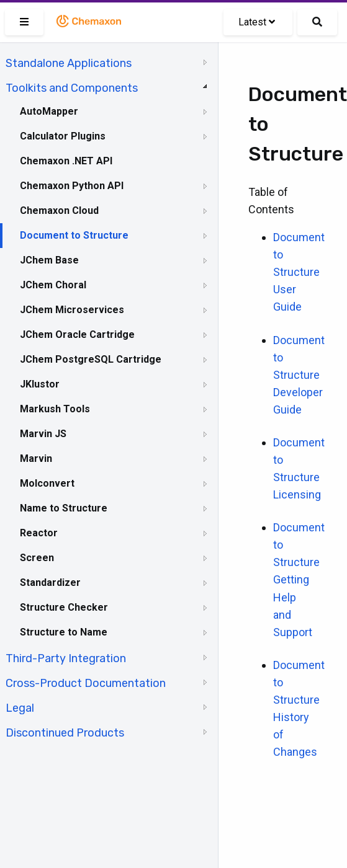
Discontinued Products (65, 733)
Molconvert (47, 483)
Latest (257, 22)
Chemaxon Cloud (59, 210)
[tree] (109, 397)
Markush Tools (55, 409)
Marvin (36, 458)
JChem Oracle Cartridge (77, 334)
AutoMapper (49, 111)
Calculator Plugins (63, 136)
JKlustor (40, 384)
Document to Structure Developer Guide (299, 375)
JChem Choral (53, 285)
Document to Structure (74, 235)
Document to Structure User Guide (299, 272)
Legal (20, 708)
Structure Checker (64, 607)
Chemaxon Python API (72, 186)
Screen (37, 558)
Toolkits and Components (72, 88)
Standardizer (50, 582)
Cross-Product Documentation (86, 683)
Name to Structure (64, 508)
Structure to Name (64, 632)
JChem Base (49, 260)
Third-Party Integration (66, 658)
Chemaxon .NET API (66, 161)
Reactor (39, 533)
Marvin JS (43, 434)
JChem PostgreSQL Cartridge (91, 359)
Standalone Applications (69, 63)
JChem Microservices (72, 310)
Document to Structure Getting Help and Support (299, 579)
